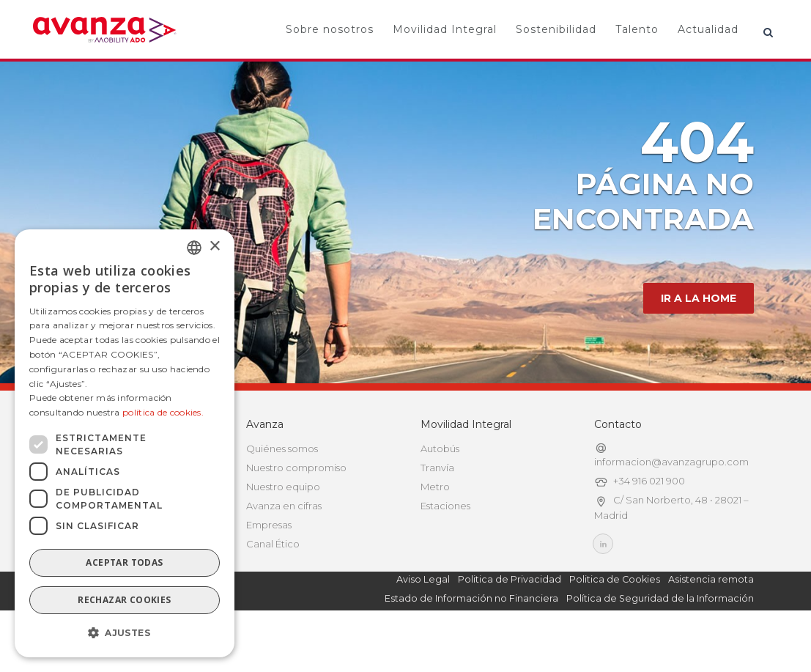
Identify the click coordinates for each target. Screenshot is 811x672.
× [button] (214, 247)
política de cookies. (163, 412)
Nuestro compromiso (296, 512)
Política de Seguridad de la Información (660, 642)
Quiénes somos (282, 492)
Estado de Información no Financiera (471, 642)
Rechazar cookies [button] (124, 600)
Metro (435, 531)
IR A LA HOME (699, 342)
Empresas (269, 569)
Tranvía (437, 512)
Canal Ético (273, 588)
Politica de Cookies (615, 623)
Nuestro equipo (283, 531)
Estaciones (445, 550)
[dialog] (125, 443)
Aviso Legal (423, 623)
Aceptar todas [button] (124, 562)
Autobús (440, 492)
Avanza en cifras (284, 550)
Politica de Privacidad (510, 623)
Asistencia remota (711, 623)
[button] (125, 633)
